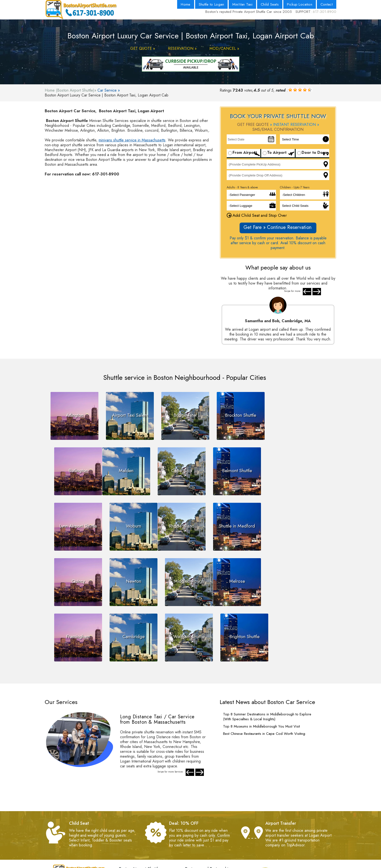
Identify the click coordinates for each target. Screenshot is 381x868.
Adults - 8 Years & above (242, 187)
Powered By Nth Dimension (226, 864)
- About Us (194, 819)
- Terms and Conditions (138, 824)
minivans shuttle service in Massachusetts (132, 140)
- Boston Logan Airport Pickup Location (217, 834)
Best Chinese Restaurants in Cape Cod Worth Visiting (264, 677)
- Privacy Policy (131, 829)
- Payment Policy (132, 819)
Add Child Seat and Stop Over (257, 215)
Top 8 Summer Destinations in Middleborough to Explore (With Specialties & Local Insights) (267, 660)
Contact (327, 4)
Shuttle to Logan (212, 4)
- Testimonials (130, 843)
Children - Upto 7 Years (295, 187)
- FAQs (125, 834)
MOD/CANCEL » (224, 48)
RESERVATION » (182, 48)
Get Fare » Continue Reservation (277, 227)
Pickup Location (300, 4)
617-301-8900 (325, 12)
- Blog (190, 829)
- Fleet (190, 838)
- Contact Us (195, 824)
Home (186, 4)
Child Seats (270, 4)
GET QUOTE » (143, 48)
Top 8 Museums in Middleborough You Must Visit (261, 670)
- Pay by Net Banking (136, 848)
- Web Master (130, 838)
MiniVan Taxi (242, 4)
